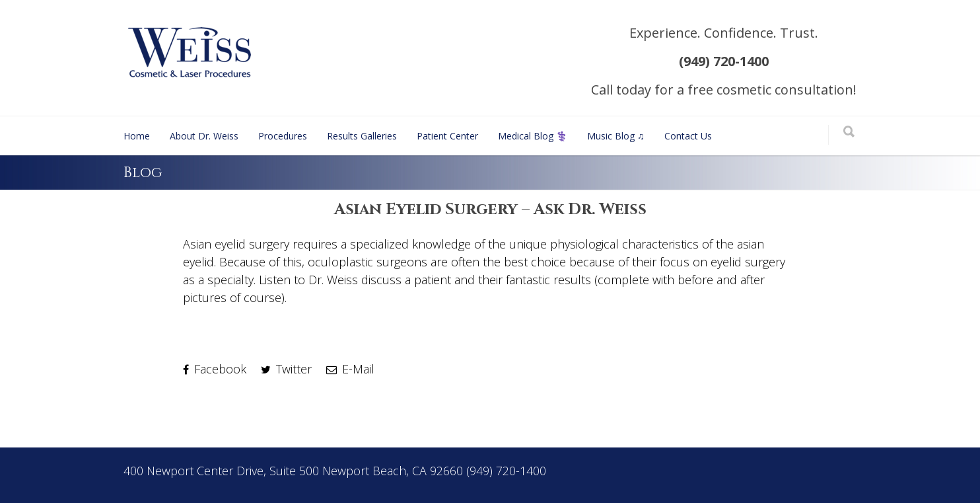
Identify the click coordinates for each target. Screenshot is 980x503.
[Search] (849, 133)
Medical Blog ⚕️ (533, 136)
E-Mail (350, 369)
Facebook (215, 369)
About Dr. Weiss (204, 136)
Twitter (286, 369)
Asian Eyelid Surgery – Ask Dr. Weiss (490, 210)
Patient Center (447, 136)
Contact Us (688, 136)
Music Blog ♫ (616, 136)
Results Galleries (362, 136)
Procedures (283, 136)
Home (137, 136)
